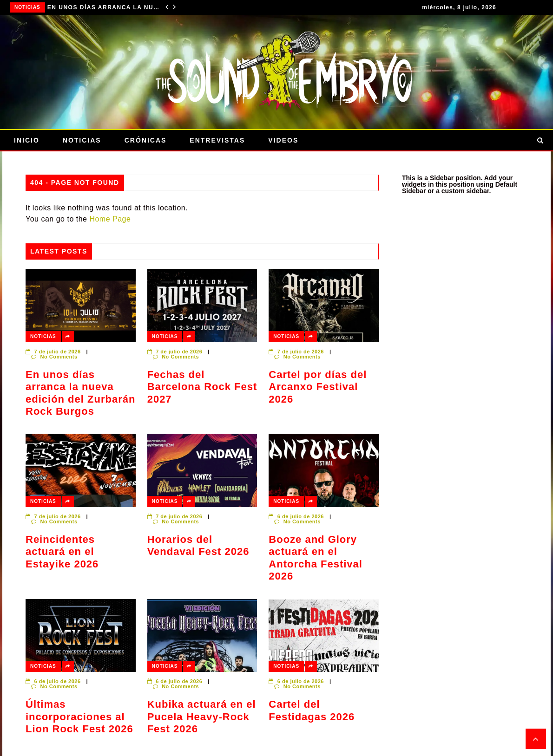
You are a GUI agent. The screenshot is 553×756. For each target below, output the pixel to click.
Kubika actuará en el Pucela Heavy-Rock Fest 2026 (202, 717)
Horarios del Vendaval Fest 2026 (198, 545)
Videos (283, 140)
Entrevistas (217, 140)
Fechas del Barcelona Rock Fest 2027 (202, 387)
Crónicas (146, 140)
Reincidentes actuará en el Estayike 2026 (62, 552)
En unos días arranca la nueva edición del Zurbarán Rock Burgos (103, 7)
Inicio (27, 140)
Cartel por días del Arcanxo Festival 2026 (318, 387)
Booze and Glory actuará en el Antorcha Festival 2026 (316, 558)
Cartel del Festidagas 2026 (312, 710)
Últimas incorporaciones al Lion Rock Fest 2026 (79, 717)
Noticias (27, 7)
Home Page (110, 219)
